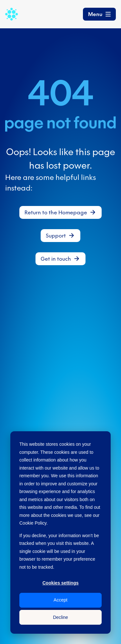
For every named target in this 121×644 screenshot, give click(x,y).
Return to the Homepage (56, 212)
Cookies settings (60, 583)
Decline (60, 617)
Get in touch (56, 259)
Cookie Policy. (34, 523)
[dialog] (60, 532)
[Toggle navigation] (99, 14)
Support (56, 236)
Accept (60, 600)
